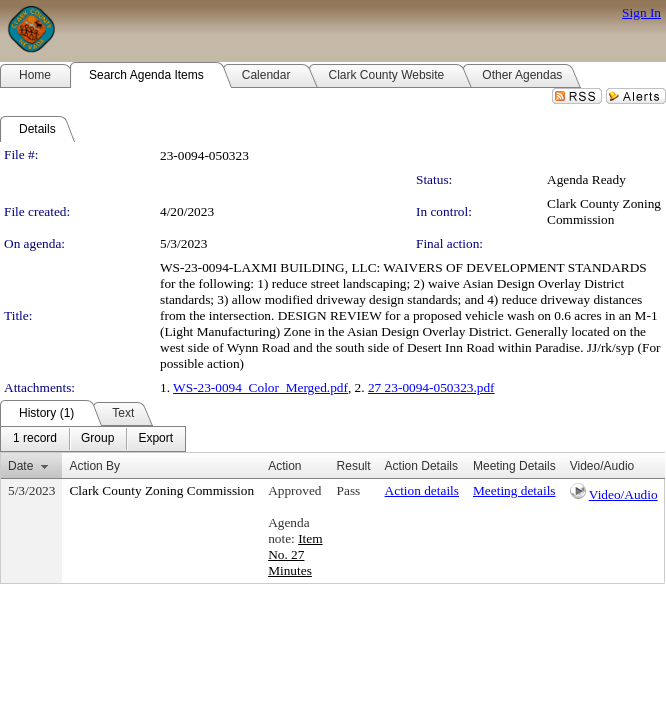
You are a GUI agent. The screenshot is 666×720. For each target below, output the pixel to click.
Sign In (641, 12)
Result (354, 466)
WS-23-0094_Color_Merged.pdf (260, 387)
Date (20, 466)
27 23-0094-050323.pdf (431, 387)
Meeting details (514, 490)
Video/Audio (623, 494)
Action (284, 466)
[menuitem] (35, 439)
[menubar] (93, 439)
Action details (422, 490)
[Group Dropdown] (97, 439)
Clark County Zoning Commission (604, 211)
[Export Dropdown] (155, 439)
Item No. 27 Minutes (295, 554)
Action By (94, 466)
